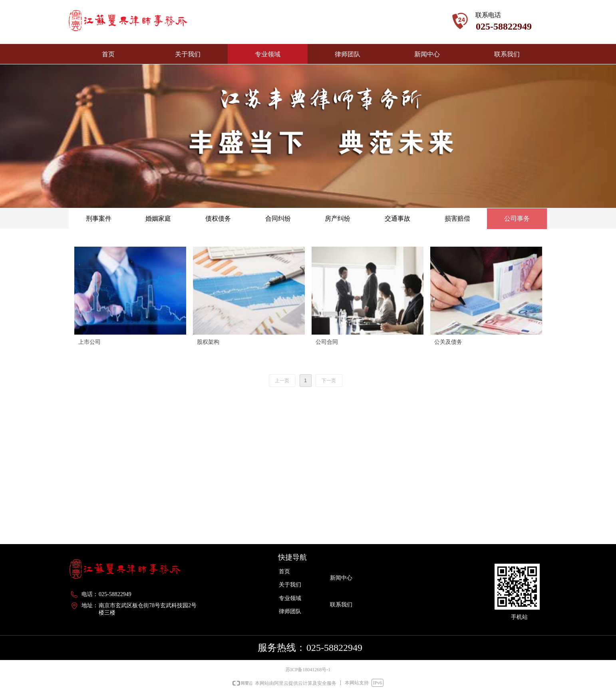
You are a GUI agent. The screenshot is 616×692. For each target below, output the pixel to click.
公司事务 (517, 218)
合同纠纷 (278, 218)
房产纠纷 (338, 218)
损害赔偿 (457, 218)
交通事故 (397, 218)
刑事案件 (99, 218)
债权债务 (218, 218)
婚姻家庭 (158, 218)
